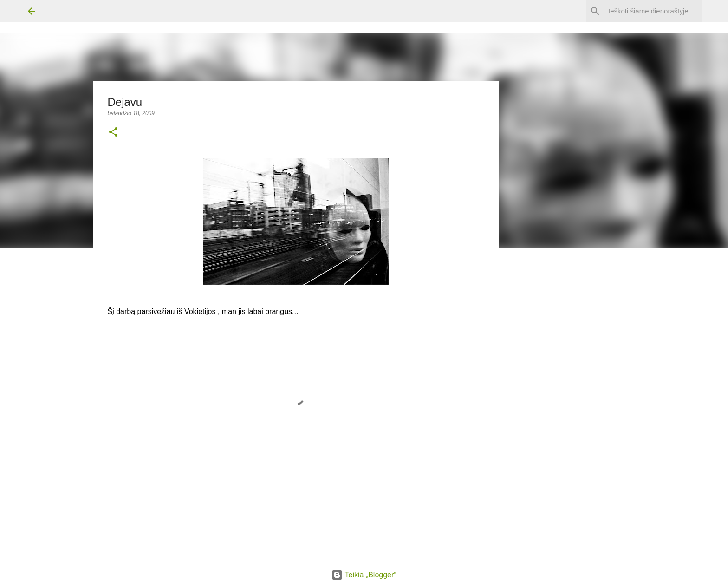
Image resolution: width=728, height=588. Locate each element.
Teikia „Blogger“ (364, 575)
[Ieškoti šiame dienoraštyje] (653, 11)
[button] (113, 133)
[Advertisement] (574, 416)
